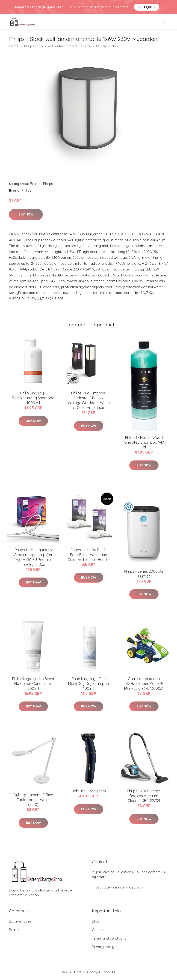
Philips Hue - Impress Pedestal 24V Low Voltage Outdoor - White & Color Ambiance (89, 400)
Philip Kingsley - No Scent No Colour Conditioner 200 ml (33, 684)
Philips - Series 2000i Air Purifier (144, 574)
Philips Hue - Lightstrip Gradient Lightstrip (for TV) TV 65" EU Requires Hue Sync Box (33, 557)
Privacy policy (103, 947)
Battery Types (20, 921)
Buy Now (26, 214)
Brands (36, 184)
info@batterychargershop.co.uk (118, 887)
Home (14, 46)
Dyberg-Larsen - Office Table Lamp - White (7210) (33, 800)
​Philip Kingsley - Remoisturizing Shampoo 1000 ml (33, 398)
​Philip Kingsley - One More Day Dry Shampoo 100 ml (89, 684)
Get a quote (147, 7)
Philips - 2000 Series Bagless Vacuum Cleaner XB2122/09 (144, 796)
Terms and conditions (109, 938)
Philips (48, 184)
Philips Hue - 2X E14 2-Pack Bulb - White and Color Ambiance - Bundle (88, 555)
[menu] (164, 22)
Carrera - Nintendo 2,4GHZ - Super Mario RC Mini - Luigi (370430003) (144, 684)
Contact (98, 930)
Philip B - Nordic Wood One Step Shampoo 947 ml (144, 442)
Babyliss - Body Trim (89, 791)
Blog (96, 921)
